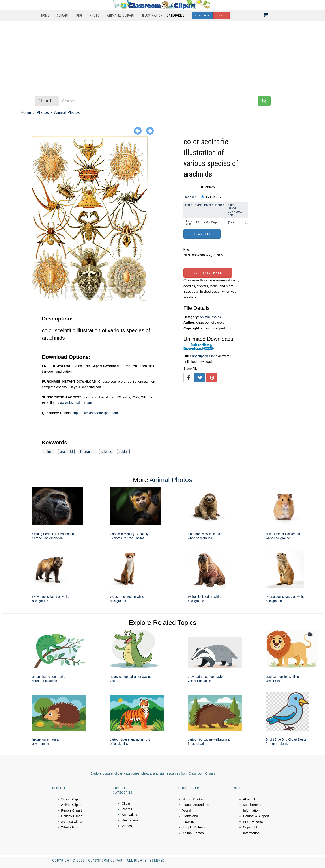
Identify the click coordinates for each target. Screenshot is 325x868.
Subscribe (202, 16)
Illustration (152, 15)
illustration (87, 452)
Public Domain (214, 197)
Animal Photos (67, 112)
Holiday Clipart (72, 816)
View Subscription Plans (75, 403)
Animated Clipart (121, 15)
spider (123, 452)
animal (49, 452)
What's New (70, 827)
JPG (197, 222)
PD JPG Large (189, 222)
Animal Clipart (71, 805)
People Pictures (194, 827)
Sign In (221, 16)
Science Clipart (72, 822)
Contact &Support (256, 816)
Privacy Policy (253, 822)
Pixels (209, 205)
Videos (127, 826)
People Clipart (71, 810)
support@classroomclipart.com (95, 413)
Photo (95, 15)
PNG (79, 15)
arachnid (66, 452)
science (107, 452)
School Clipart (71, 799)
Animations (130, 815)
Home (45, 15)
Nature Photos (193, 799)
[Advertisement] (162, 56)
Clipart (63, 15)
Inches (219, 205)
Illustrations (130, 820)
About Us (250, 799)
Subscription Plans (204, 356)
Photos (43, 112)
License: (190, 197)
